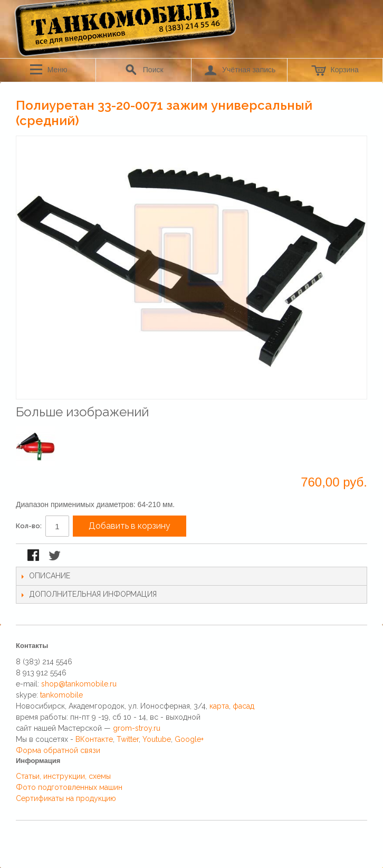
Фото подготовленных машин (69, 787)
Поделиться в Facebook (34, 556)
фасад (243, 706)
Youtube (157, 739)
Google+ (189, 739)
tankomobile (61, 695)
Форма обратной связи (58, 750)
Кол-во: (29, 526)
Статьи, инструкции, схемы (63, 776)
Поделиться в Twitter (55, 556)
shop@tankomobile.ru (79, 684)
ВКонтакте (94, 739)
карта (219, 706)
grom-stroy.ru (137, 728)
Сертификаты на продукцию (66, 798)
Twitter (128, 739)
